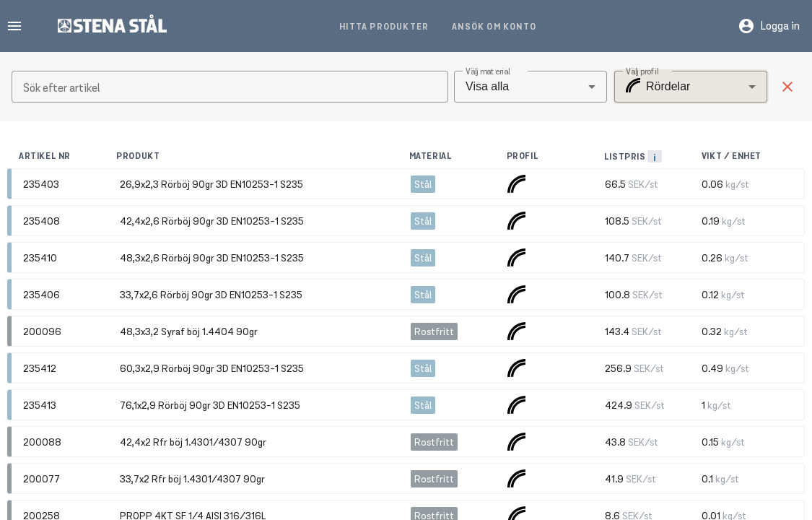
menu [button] (14, 26)
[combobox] (531, 87)
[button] (787, 87)
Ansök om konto (494, 27)
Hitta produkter (384, 27)
